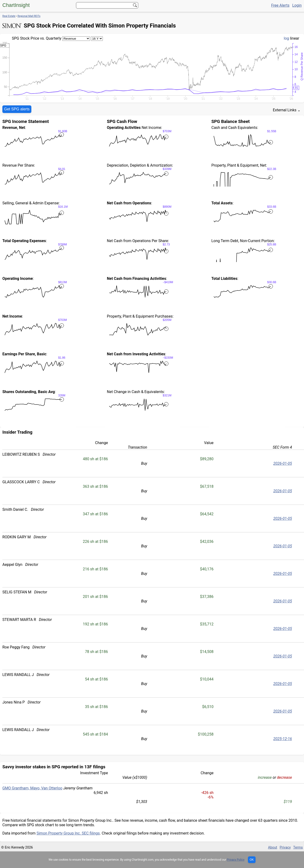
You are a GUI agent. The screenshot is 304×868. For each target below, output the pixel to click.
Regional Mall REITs (29, 16)
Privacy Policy (236, 860)
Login (297, 5)
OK (252, 860)
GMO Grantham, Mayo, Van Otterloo (32, 788)
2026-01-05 (283, 463)
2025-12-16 (283, 739)
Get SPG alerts (17, 109)
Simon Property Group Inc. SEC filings (68, 833)
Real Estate (9, 16)
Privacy (285, 847)
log (286, 38)
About (273, 847)
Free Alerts (280, 5)
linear (295, 38)
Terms (298, 847)
